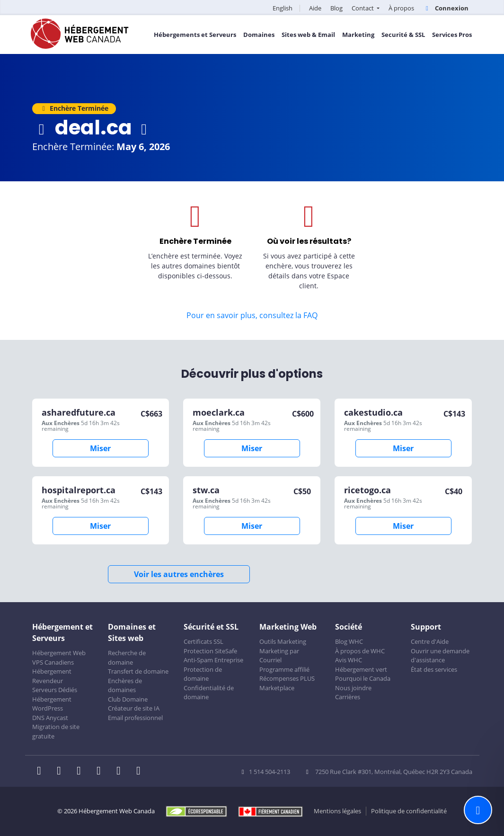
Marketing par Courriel (279, 656)
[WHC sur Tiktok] (141, 772)
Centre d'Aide (430, 641)
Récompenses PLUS (287, 678)
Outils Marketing (283, 641)
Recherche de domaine (127, 658)
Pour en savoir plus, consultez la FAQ (252, 315)
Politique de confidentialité (409, 811)
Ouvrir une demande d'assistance (440, 656)
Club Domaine (128, 699)
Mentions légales (337, 811)
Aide (315, 8)
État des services (434, 669)
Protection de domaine (203, 674)
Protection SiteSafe (210, 651)
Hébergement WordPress (52, 704)
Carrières (348, 697)
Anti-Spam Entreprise (213, 660)
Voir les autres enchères (179, 574)
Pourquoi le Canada (363, 678)
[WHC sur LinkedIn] (82, 772)
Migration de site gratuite (56, 731)
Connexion (446, 8)
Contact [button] (363, 8)
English (283, 8)
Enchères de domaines (125, 685)
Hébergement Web (59, 653)
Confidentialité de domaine (209, 693)
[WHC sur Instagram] (102, 772)
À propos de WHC (360, 651)
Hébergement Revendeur (52, 676)
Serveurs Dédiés (55, 690)
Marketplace (277, 688)
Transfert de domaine (138, 671)
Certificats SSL (203, 641)
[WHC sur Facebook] (42, 772)
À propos (401, 8)
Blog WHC (349, 641)
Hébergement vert (361, 669)
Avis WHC (349, 660)
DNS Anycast (50, 718)
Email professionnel (135, 718)
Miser (100, 448)
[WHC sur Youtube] (122, 772)
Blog (336, 8)
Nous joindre (353, 688)
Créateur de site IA (134, 708)
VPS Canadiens (53, 662)
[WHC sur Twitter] (62, 772)
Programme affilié (284, 669)
